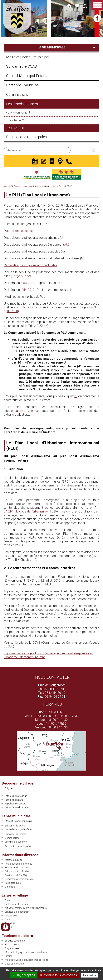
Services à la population (17, 912)
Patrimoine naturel (14, 800)
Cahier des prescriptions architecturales (30, 265)
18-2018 (12, 311)
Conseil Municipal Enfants (27, 76)
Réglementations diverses (18, 864)
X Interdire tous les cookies (58, 975)
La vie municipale (23, 186)
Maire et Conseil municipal (28, 57)
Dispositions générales (19, 231)
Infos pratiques (13, 883)
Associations (12, 916)
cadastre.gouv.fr (22, 411)
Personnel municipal (23, 85)
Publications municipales (26, 137)
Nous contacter (52, 677)
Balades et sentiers (15, 941)
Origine (9, 788)
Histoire (9, 792)
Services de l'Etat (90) (16, 875)
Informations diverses (20, 855)
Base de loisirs (12, 944)
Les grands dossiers (22, 104)
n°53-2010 (28, 283)
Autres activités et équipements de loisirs (27, 960)
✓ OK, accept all (24, 975)
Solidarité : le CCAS (22, 66)
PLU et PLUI (16, 128)
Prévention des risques (17, 868)
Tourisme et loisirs (17, 936)
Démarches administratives (19, 879)
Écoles (8, 900)
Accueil (8, 186)
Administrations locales (17, 871)
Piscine (9, 956)
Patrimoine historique (16, 796)
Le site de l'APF (18, 120)
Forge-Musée (21, 276)
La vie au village (15, 895)
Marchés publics (14, 860)
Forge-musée (12, 948)
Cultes (8, 919)
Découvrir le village (18, 783)
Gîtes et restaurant (14, 964)
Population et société (15, 804)
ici (76, 396)
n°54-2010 (28, 290)
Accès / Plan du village (17, 807)
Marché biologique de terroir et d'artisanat (27, 952)
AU (66, 245)
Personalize (89, 975)
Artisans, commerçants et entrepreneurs (26, 908)
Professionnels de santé (17, 904)
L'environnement (19, 112)
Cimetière (10, 887)
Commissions (17, 94)
